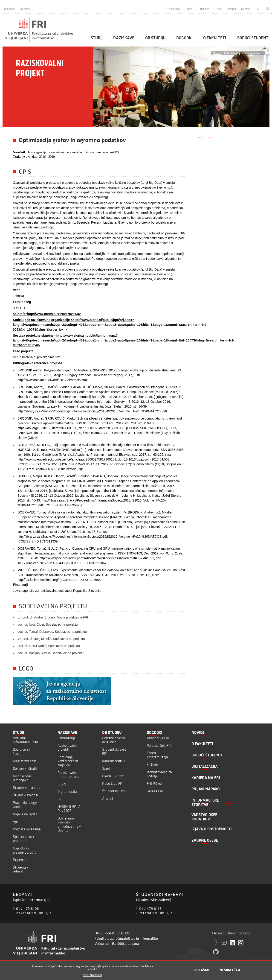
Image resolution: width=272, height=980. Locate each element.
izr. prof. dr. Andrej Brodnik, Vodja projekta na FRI (53, 617)
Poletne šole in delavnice (113, 740)
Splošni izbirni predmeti (23, 839)
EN (257, 9)
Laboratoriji (66, 738)
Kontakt (246, 9)
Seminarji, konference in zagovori (68, 761)
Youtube (25, 9)
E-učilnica (203, 9)
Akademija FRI (158, 738)
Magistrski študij (26, 761)
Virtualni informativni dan (25, 740)
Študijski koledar (26, 795)
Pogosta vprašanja (27, 829)
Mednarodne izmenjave (22, 778)
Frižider (152, 764)
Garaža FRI (155, 791)
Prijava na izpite (25, 814)
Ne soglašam (230, 971)
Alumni (108, 798)
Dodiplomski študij (22, 751)
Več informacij (92, 976)
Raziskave (124, 38)
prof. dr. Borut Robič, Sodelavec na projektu (49, 646)
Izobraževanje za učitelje (159, 774)
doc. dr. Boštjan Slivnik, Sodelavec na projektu (51, 653)
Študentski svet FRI (114, 751)
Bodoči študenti (253, 38)
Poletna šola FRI (159, 745)
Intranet (231, 9)
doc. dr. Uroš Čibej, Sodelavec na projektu (48, 624)
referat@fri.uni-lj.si (157, 913)
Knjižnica (174, 9)
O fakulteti (215, 38)
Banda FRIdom (113, 776)
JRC (60, 799)
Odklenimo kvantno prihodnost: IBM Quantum (69, 824)
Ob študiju (155, 38)
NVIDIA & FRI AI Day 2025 (69, 809)
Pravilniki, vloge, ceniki (25, 805)
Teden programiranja (157, 755)
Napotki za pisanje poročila (25, 850)
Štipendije (21, 860)
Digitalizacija (67, 792)
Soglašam (201, 971)
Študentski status (26, 788)
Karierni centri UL (115, 761)
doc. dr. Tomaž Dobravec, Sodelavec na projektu (52, 632)
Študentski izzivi (115, 791)
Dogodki (184, 38)
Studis (189, 9)
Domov (217, 53)
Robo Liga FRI (113, 783)
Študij (97, 38)
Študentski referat (21, 869)
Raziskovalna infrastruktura (68, 775)
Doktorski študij (25, 769)
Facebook (9, 9)
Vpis (16, 822)
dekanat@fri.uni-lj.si (35, 913)
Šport (106, 769)
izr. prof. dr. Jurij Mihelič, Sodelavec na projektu (51, 639)
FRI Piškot (155, 783)
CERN (62, 784)
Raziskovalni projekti (67, 748)
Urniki (218, 9)
